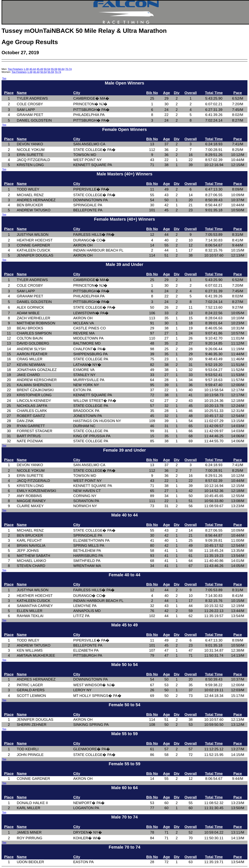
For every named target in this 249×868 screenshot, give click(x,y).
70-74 (68, 69)
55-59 (54, 69)
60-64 (61, 69)
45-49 (40, 69)
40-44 (33, 69)
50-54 (47, 69)
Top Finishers (15, 69)
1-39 (26, 69)
